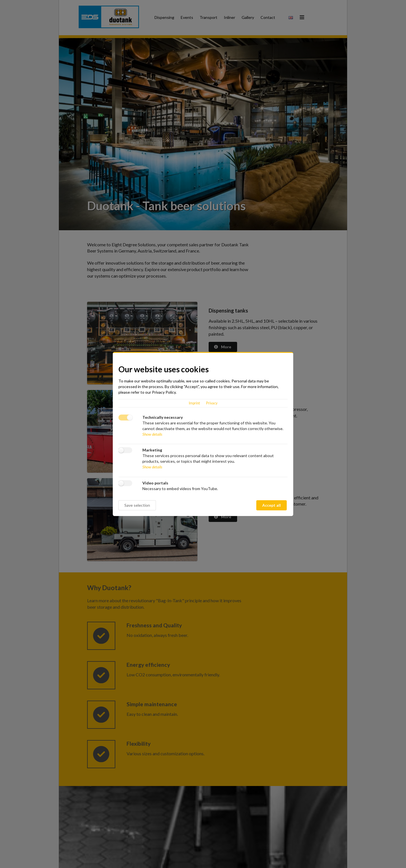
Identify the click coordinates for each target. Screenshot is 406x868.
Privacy (212, 403)
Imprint (194, 403)
